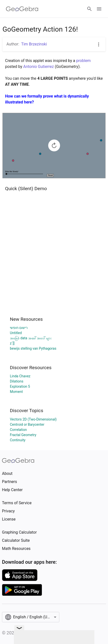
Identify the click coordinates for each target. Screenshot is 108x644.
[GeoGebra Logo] (22, 9)
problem (83, 61)
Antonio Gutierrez (39, 67)
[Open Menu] (99, 9)
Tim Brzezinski (34, 44)
